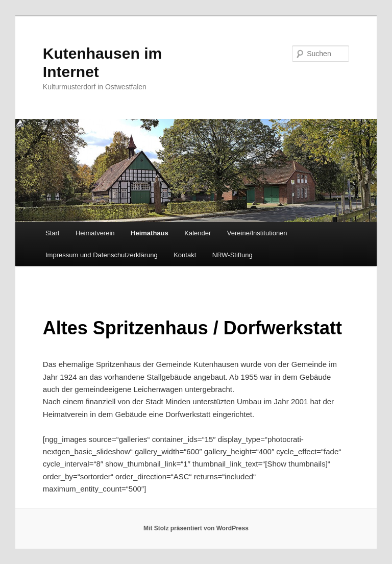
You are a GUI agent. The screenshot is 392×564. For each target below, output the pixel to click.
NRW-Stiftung (232, 255)
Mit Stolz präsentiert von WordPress (196, 528)
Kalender (198, 233)
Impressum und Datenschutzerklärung (102, 255)
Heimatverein (95, 233)
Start (52, 233)
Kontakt (185, 255)
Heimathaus (150, 233)
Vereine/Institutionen (257, 233)
